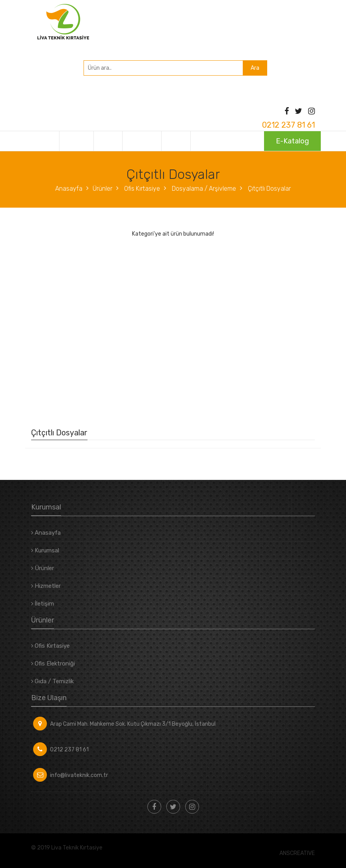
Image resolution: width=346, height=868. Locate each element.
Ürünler (107, 141)
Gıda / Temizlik (52, 681)
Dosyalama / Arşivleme (203, 189)
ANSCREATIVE (297, 853)
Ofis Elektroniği (53, 664)
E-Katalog (292, 141)
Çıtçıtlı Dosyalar (269, 189)
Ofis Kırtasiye (141, 189)
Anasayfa (41, 141)
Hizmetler (139, 141)
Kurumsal (76, 141)
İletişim (175, 141)
